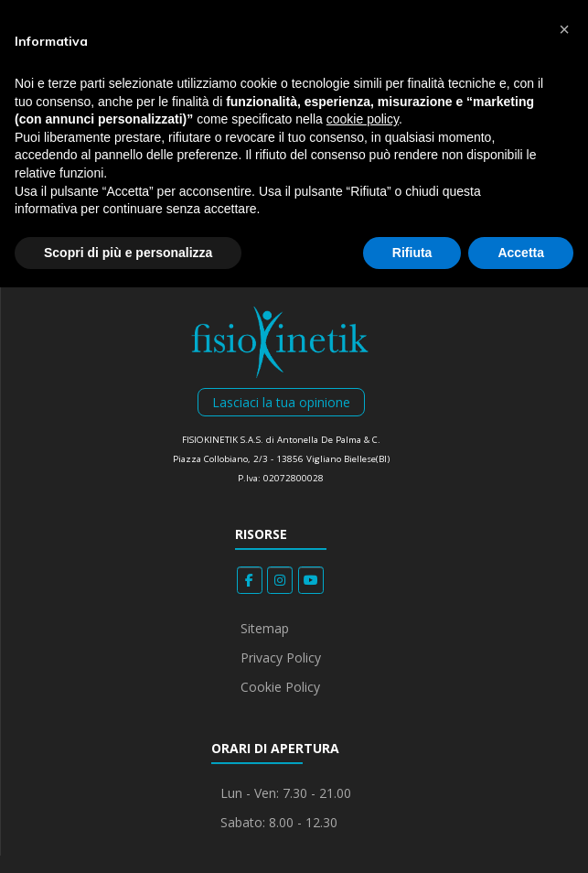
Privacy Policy (281, 657)
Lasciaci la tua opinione (281, 402)
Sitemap (265, 628)
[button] (564, 29)
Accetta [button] (521, 253)
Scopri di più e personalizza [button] (128, 253)
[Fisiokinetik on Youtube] (311, 580)
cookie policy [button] (363, 119)
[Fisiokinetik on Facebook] (250, 580)
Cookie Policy (280, 687)
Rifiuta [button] (412, 253)
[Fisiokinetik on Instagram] (280, 580)
